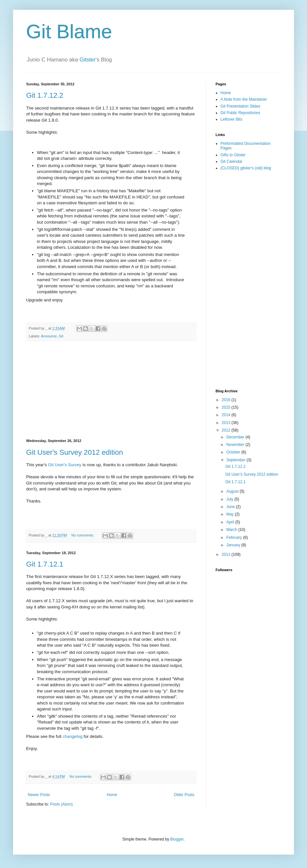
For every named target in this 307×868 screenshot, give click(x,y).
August (233, 491)
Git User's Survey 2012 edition (74, 452)
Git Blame (69, 32)
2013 (227, 423)
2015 (227, 407)
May (231, 514)
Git (61, 336)
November (236, 445)
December (236, 437)
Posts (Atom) (61, 804)
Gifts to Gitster (233, 155)
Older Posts (184, 795)
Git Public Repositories (240, 113)
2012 (227, 430)
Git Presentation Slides (240, 106)
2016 (227, 400)
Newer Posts (39, 795)
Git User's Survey (65, 465)
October (234, 452)
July (230, 499)
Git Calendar (231, 162)
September (236, 460)
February (235, 537)
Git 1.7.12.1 (45, 564)
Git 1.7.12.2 (45, 95)
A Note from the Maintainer (244, 99)
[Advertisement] (111, 390)
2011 (227, 554)
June (231, 507)
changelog (72, 736)
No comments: (83, 535)
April (231, 522)
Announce (49, 336)
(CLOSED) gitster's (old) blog (246, 168)
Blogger (177, 839)
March (232, 530)
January (234, 545)
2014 (227, 415)
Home (112, 795)
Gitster (87, 60)
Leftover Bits (231, 119)
